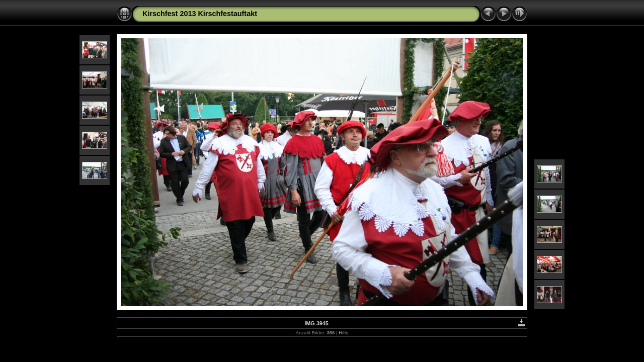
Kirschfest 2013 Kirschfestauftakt (200, 14)
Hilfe (343, 333)
